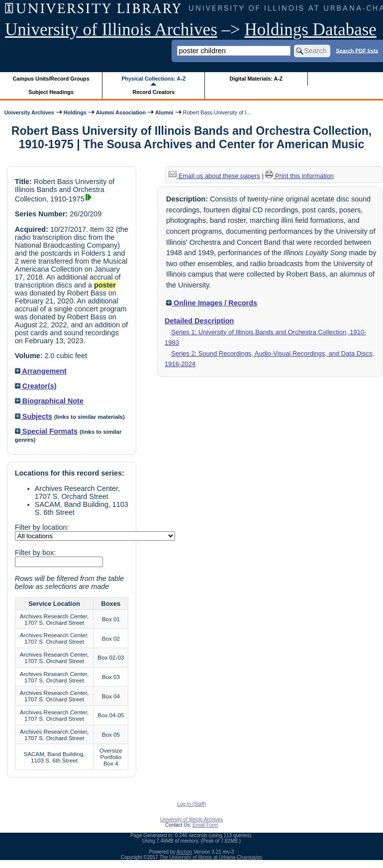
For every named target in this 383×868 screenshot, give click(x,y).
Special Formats (46, 431)
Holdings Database (311, 30)
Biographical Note (49, 401)
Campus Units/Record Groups (51, 79)
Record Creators (153, 92)
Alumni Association (121, 112)
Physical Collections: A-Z (153, 79)
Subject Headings (51, 92)
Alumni (164, 112)
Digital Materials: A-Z (256, 79)
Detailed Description (199, 321)
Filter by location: (42, 527)
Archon (185, 852)
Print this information (299, 176)
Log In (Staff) (191, 804)
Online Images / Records (212, 303)
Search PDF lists (357, 50)
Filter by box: (35, 553)
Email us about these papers (214, 176)
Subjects (34, 416)
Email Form (205, 825)
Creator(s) (36, 386)
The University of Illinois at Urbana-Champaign (211, 857)
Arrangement (41, 371)
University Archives (29, 112)
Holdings (75, 112)
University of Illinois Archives (111, 30)
